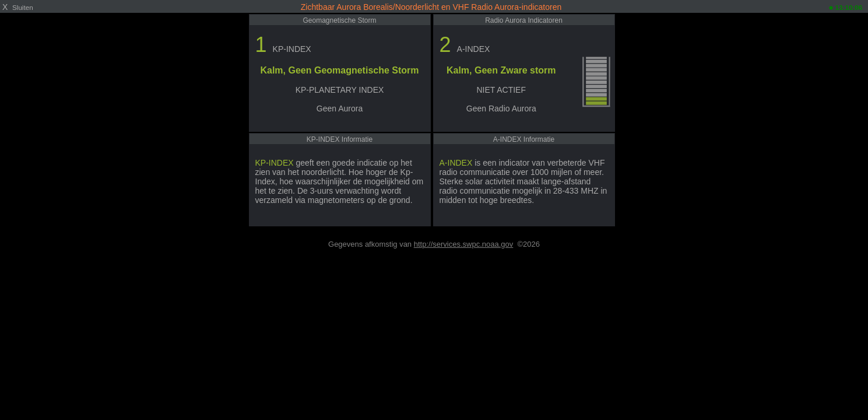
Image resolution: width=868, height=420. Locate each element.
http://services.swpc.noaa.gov (464, 244)
